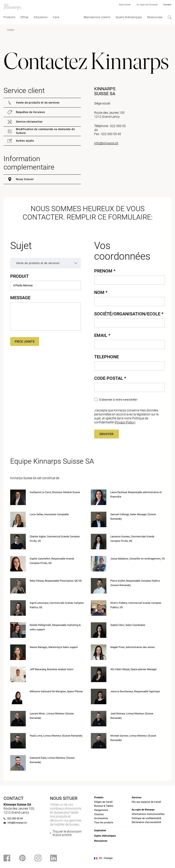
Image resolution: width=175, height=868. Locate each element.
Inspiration (100, 830)
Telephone (106, 357)
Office (24, 17)
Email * (102, 335)
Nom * (101, 292)
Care (56, 17)
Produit (19, 276)
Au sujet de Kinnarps (147, 5)
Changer (108, 858)
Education (41, 17)
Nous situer (125, 5)
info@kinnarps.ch (106, 143)
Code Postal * (110, 378)
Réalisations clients (97, 17)
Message (20, 298)
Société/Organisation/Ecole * (129, 314)
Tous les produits (104, 823)
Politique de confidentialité (146, 818)
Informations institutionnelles (148, 814)
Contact (167, 5)
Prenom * (105, 271)
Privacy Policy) (125, 422)
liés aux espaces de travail (146, 802)
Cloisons (99, 814)
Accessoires (101, 818)
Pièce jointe (25, 341)
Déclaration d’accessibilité (146, 822)
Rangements (101, 810)
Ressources (155, 17)
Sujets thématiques (129, 17)
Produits (9, 17)
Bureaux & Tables (104, 806)
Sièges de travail (103, 802)
